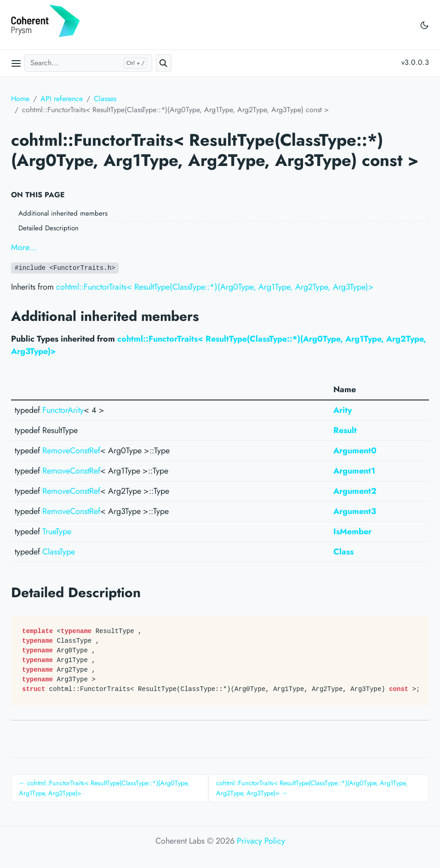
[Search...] (88, 63)
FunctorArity (63, 410)
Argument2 (355, 491)
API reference (62, 99)
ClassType (59, 552)
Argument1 (354, 471)
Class (343, 552)
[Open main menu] (16, 63)
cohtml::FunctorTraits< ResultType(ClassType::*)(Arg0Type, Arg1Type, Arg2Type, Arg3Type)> (215, 287)
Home (20, 99)
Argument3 (355, 511)
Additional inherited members (63, 213)
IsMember (352, 531)
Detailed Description (49, 228)
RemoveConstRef (71, 451)
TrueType (57, 531)
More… (24, 247)
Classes (105, 99)
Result (345, 430)
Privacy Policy (261, 841)
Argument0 (355, 451)
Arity (343, 410)
